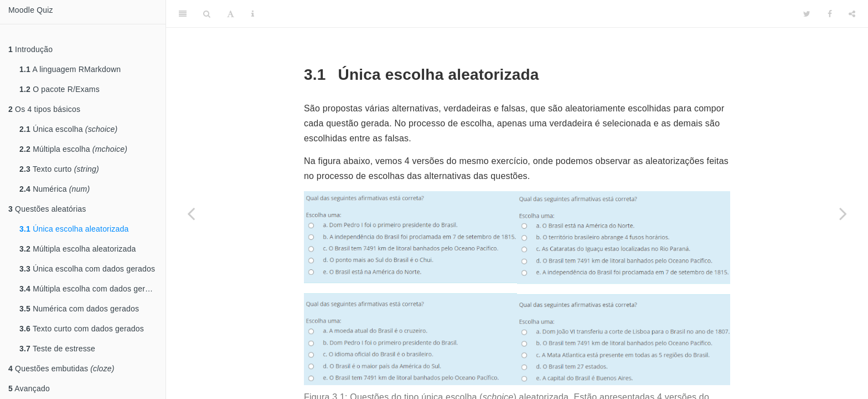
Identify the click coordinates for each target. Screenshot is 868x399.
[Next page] (843, 213)
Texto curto (59, 169)
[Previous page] (191, 213)
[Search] (207, 14)
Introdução (30, 49)
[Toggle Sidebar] (183, 14)
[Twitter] (807, 14)
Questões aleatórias (47, 209)
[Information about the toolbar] (253, 14)
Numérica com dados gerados (79, 309)
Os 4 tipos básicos (44, 109)
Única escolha (68, 129)
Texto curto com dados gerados (82, 329)
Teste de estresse (57, 349)
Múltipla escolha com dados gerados (91, 289)
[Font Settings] (231, 14)
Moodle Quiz (31, 10)
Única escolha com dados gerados (87, 269)
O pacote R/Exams (60, 89)
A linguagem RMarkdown (70, 69)
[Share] (852, 14)
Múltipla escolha (73, 149)
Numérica (55, 189)
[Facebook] (830, 14)
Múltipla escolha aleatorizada (78, 249)
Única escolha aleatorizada (74, 229)
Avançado (29, 388)
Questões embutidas (61, 369)
